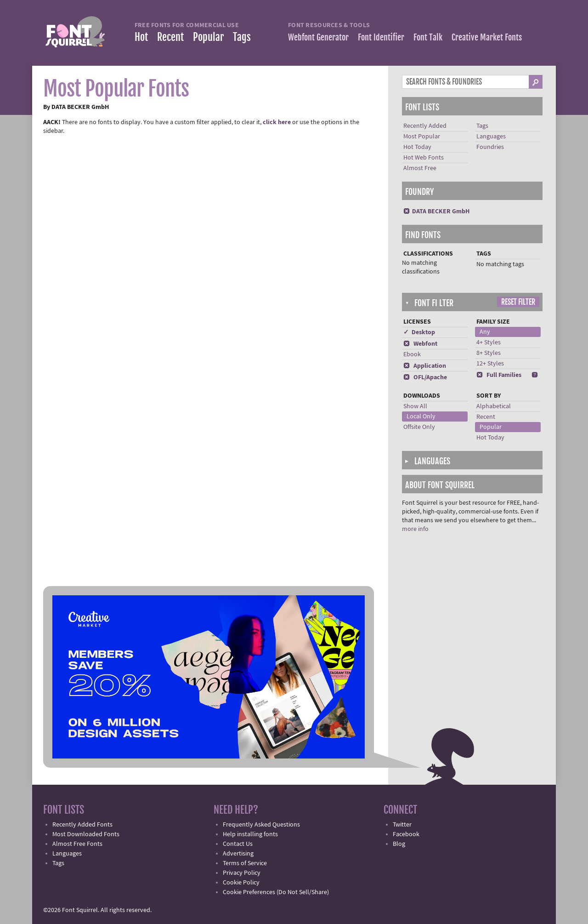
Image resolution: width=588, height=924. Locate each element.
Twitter (402, 825)
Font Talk (428, 37)
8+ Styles (489, 353)
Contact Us (238, 844)
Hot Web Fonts (424, 158)
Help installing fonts (250, 834)
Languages (491, 137)
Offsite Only (419, 427)
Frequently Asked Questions (261, 825)
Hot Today (417, 147)
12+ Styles (490, 364)
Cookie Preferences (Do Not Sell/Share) (276, 892)
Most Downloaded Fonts (86, 834)
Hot (141, 37)
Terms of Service (245, 863)
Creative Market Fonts (487, 37)
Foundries (490, 147)
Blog (399, 844)
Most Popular (422, 137)
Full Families (499, 375)
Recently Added (425, 126)
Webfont (420, 344)
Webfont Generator (318, 37)
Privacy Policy (242, 873)
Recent (170, 37)
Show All (415, 406)
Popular (208, 37)
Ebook (412, 354)
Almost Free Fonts (77, 844)
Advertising (238, 854)
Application (425, 366)
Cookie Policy (241, 883)
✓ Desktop (419, 332)
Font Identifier (381, 37)
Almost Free (420, 168)
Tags (242, 37)
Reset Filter (518, 302)
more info (415, 529)
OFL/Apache (425, 377)
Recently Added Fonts (82, 825)
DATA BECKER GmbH (436, 211)
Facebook (406, 834)
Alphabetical (494, 406)
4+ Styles (489, 342)
